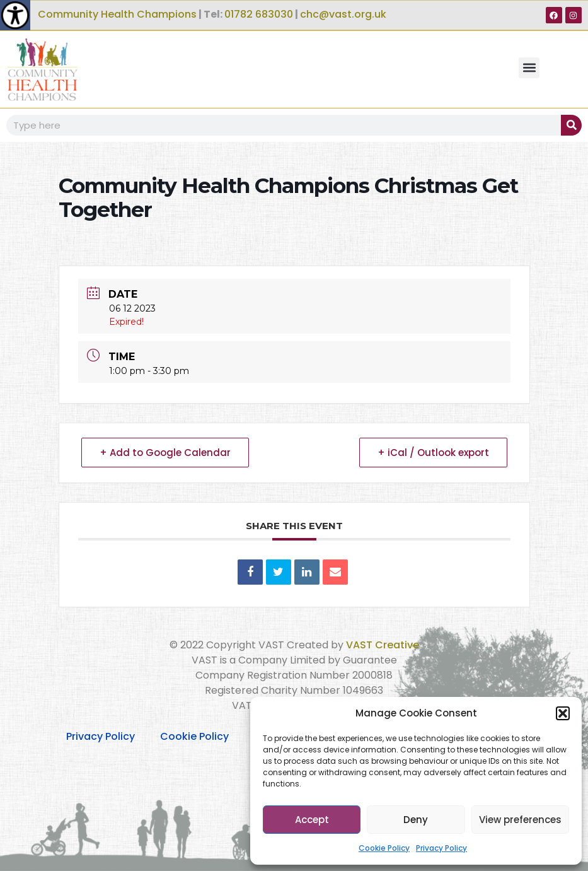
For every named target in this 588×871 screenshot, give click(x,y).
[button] (563, 713)
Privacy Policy (441, 848)
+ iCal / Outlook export (433, 453)
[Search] (571, 125)
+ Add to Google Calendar (165, 453)
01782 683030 (259, 14)
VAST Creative (383, 645)
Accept (312, 820)
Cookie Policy (384, 848)
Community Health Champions (117, 14)
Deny (416, 820)
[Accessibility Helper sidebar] (15, 15)
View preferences (520, 820)
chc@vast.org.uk (343, 14)
